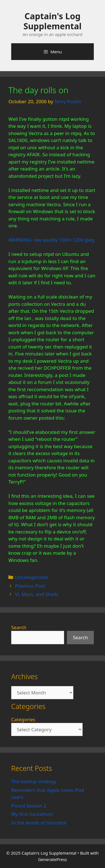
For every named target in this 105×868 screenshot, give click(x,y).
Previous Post (30, 586)
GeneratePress (53, 859)
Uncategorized (31, 577)
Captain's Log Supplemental (53, 21)
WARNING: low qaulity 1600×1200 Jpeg (51, 240)
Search (19, 627)
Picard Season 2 (29, 806)
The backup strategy (34, 781)
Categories (23, 719)
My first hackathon (32, 814)
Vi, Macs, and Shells (37, 594)
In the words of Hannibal (39, 823)
